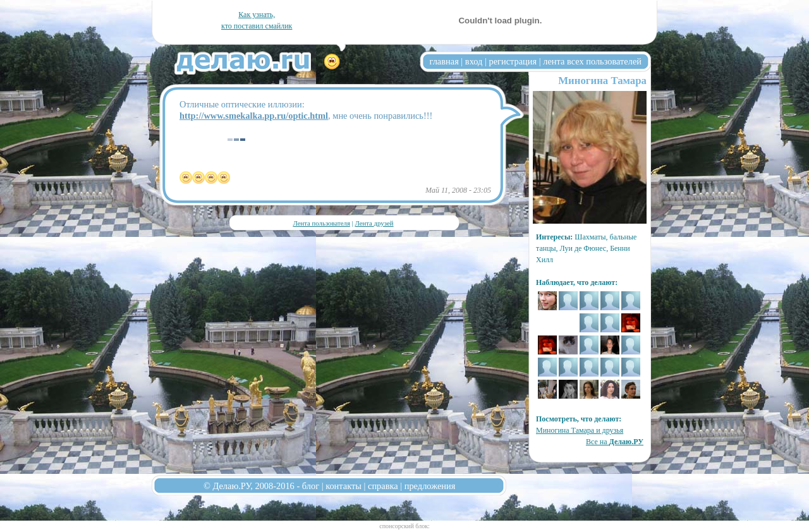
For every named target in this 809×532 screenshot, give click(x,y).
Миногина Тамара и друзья (580, 430)
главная (444, 61)
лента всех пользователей (592, 61)
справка (383, 486)
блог (311, 486)
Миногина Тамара (602, 81)
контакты (344, 486)
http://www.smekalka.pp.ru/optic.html (254, 116)
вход (474, 61)
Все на (615, 442)
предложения (430, 486)
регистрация (513, 61)
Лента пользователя (321, 223)
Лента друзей (374, 223)
